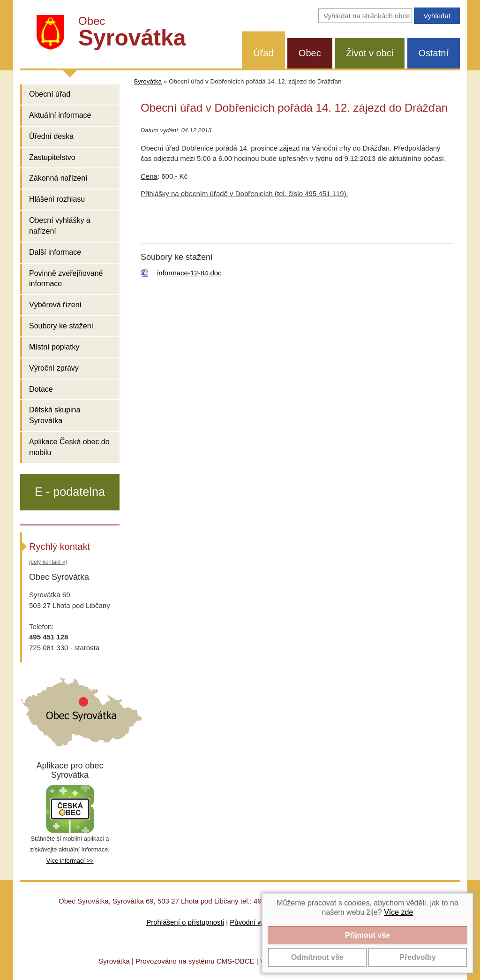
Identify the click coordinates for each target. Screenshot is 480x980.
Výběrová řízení (55, 305)
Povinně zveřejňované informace (66, 279)
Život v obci (370, 53)
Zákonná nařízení (58, 178)
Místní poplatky (54, 347)
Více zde (398, 912)
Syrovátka (148, 81)
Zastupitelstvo (52, 157)
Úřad (263, 53)
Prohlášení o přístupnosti (185, 922)
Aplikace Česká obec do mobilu (69, 447)
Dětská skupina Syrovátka (55, 415)
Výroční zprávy (54, 368)
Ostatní (434, 53)
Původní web (250, 922)
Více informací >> (70, 861)
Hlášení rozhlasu (57, 199)
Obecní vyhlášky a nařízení (60, 226)
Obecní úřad (50, 94)
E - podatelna (70, 492)
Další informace (55, 252)
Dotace (41, 389)
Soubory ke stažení (61, 326)
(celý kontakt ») (48, 562)
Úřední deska (51, 136)
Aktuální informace (60, 115)
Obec (310, 53)
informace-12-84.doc (189, 273)
